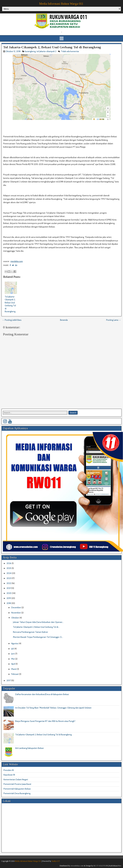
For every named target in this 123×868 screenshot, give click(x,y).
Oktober (15, 618)
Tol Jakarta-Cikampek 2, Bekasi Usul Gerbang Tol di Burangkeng (52, 47)
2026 (9, 563)
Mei (13, 659)
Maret (14, 669)
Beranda (64, 320)
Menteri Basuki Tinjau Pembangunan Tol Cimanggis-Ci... (38, 637)
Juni (13, 654)
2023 (9, 578)
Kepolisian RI (9, 775)
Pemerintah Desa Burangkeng (17, 793)
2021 (9, 588)
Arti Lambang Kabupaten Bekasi (29, 748)
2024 (9, 573)
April (14, 664)
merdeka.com (17, 261)
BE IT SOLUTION (101, 866)
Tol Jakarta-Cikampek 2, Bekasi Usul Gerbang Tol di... (36, 627)
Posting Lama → (113, 320)
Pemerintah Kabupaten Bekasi (17, 789)
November (16, 613)
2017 (9, 680)
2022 (9, 583)
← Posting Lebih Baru (12, 320)
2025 (9, 568)
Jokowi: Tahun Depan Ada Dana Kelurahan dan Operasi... (38, 622)
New (120, 866)
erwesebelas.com (77, 866)
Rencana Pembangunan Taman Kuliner (30, 632)
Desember (16, 607)
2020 (9, 593)
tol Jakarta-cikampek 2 (46, 51)
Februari (15, 674)
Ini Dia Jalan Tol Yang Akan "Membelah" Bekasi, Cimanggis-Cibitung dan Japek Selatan (53, 708)
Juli (13, 649)
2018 (9, 603)
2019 (9, 598)
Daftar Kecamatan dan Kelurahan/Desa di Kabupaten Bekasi (42, 694)
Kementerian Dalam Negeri (16, 779)
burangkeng (30, 51)
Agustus (15, 643)
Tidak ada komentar (70, 51)
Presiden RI (9, 770)
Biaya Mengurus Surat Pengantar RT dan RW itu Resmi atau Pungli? (45, 721)
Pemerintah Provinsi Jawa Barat (17, 784)
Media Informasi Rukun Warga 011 (61, 4)
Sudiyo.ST (56, 861)
